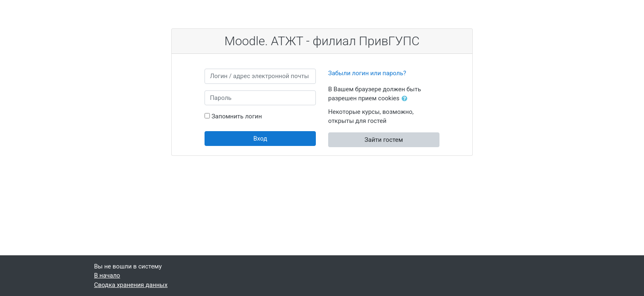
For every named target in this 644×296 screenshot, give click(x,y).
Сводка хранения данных (131, 285)
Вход (260, 139)
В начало (107, 275)
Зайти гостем (384, 140)
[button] (406, 99)
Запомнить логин (237, 116)
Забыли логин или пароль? (367, 73)
